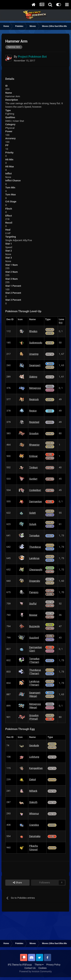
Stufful (33, 604)
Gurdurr (33, 479)
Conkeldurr (35, 490)
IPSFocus (27, 965)
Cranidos (34, 825)
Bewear (33, 615)
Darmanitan (35, 501)
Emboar (33, 456)
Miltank (33, 791)
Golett (32, 513)
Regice (33, 411)
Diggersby (35, 581)
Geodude (34, 745)
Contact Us (30, 968)
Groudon (34, 433)
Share (17, 883)
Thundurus (35, 547)
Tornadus (34, 535)
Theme (39, 965)
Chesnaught (36, 570)
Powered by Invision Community (35, 971)
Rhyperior (34, 445)
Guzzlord (34, 638)
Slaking (33, 377)
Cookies (43, 968)
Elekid (32, 779)
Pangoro (34, 592)
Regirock (34, 399)
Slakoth (33, 802)
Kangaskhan (36, 768)
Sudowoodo (36, 343)
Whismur (34, 813)
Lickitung (34, 757)
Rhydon (33, 331)
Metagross (35, 388)
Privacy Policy (53, 965)
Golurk (33, 524)
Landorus (34, 558)
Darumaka (35, 836)
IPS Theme (13, 965)
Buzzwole (34, 626)
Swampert (35, 365)
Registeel (34, 422)
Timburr (34, 467)
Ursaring (34, 354)
